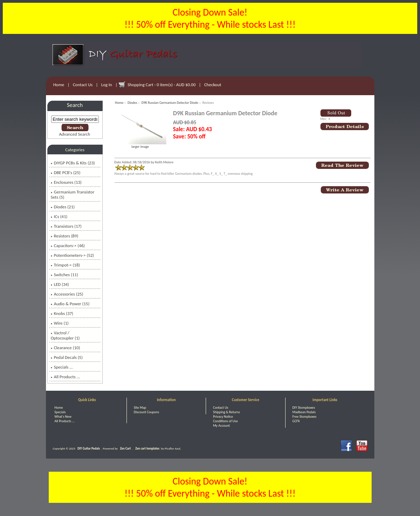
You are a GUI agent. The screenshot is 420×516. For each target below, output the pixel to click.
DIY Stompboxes (304, 408)
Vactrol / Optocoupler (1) (65, 335)
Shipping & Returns (226, 412)
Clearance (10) (66, 348)
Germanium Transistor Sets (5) (73, 194)
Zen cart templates (147, 448)
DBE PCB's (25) (66, 173)
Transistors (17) (66, 226)
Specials (60, 412)
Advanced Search (75, 134)
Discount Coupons (146, 412)
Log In (107, 85)
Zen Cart (125, 448)
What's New (63, 417)
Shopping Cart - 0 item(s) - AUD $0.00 (162, 85)
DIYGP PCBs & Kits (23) (73, 163)
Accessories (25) (67, 294)
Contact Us (83, 85)
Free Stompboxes (305, 417)
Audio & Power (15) (70, 304)
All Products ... (66, 377)
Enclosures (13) (66, 182)
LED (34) (60, 284)
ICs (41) (59, 216)
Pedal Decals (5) (67, 357)
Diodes (132, 103)
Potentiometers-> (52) (72, 255)
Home (59, 85)
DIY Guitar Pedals (89, 448)
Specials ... (62, 367)
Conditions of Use (225, 421)
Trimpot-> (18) (66, 265)
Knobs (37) (62, 313)
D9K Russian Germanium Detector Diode (170, 103)
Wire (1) (60, 323)
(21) (63, 207)
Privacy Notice (223, 417)
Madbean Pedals (304, 412)
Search (75, 105)
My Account (221, 426)
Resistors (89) (65, 236)
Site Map (140, 408)
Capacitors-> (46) (68, 246)
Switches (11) (64, 275)
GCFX (296, 421)
